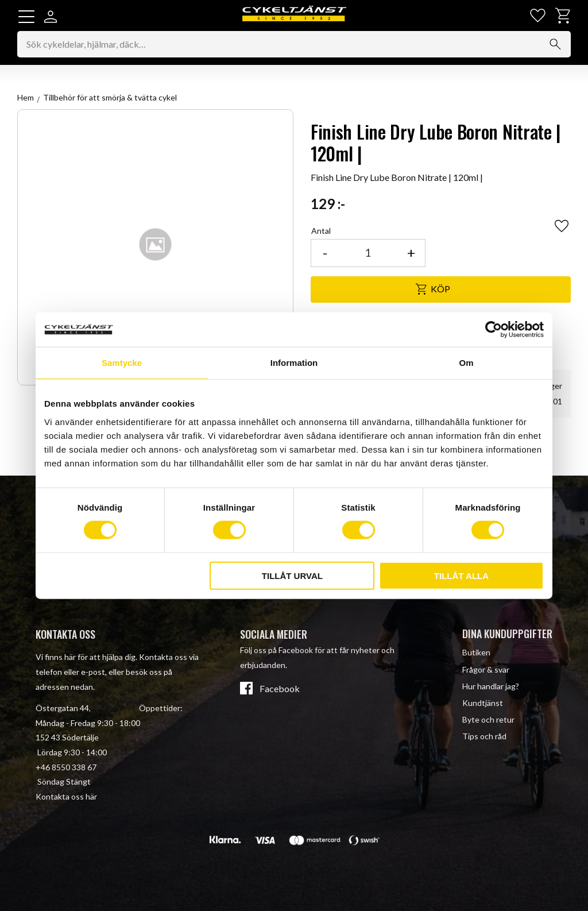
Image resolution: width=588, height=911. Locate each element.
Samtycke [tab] (122, 363)
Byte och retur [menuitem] (488, 719)
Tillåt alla (461, 575)
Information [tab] (294, 363)
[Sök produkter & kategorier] (294, 45)
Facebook (280, 689)
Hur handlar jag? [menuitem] (491, 686)
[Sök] (555, 45)
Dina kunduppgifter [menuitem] (507, 634)
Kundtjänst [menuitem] (483, 703)
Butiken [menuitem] (476, 653)
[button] (26, 17)
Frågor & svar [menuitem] (486, 669)
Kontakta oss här (66, 796)
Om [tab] (466, 363)
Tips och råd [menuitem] (484, 737)
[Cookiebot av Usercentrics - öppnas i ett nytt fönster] (494, 330)
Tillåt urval (292, 575)
